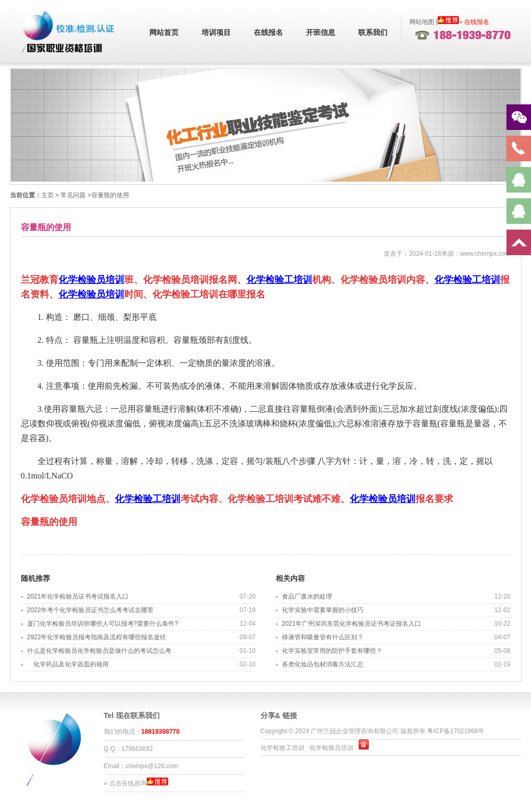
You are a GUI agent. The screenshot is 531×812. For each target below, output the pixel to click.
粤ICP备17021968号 (456, 731)
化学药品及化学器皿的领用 (68, 664)
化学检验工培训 (279, 280)
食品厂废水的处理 (307, 596)
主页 (48, 195)
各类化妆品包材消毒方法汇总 (323, 664)
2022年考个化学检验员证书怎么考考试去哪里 (91, 610)
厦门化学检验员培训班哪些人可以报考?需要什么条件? (103, 624)
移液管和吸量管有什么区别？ (323, 637)
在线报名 (268, 33)
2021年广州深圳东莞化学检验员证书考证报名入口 (352, 624)
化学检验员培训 (91, 280)
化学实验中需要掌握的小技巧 (323, 610)
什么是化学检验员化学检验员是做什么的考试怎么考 (99, 651)
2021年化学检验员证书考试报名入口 (78, 596)
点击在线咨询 (128, 783)
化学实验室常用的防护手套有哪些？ (332, 651)
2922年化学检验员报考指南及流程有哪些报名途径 (97, 637)
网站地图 (422, 22)
